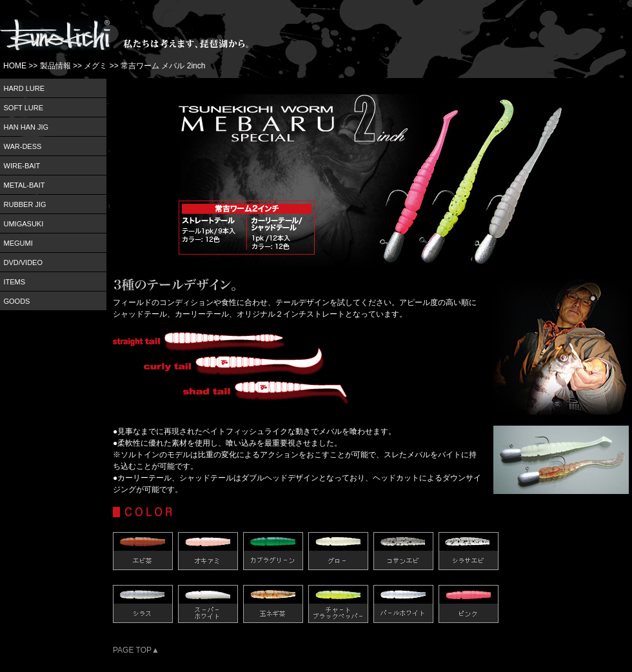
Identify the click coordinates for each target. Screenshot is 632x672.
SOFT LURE (24, 108)
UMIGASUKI (24, 224)
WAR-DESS (23, 146)
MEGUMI (18, 243)
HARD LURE (25, 88)
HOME (15, 66)
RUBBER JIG (25, 204)
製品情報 (55, 66)
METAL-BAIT (25, 185)
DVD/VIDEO (24, 262)
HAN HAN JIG (26, 127)
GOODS (17, 301)
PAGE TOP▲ (136, 650)
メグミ (95, 66)
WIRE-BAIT (22, 166)
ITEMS (15, 282)
